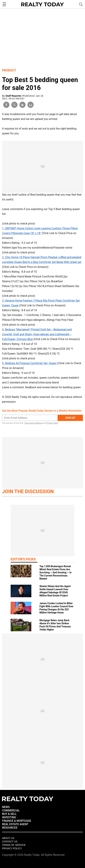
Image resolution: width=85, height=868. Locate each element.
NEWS (6, 807)
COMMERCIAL (11, 810)
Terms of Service (14, 845)
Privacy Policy (52, 423)
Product (9, 70)
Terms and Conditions (33, 423)
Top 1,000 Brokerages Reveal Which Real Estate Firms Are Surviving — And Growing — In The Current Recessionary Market (55, 572)
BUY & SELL (9, 814)
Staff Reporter (14, 96)
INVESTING (9, 817)
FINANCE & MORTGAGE (17, 821)
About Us (8, 838)
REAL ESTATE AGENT (15, 824)
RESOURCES (10, 828)
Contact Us (10, 842)
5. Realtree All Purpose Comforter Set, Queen (29, 363)
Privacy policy (12, 848)
